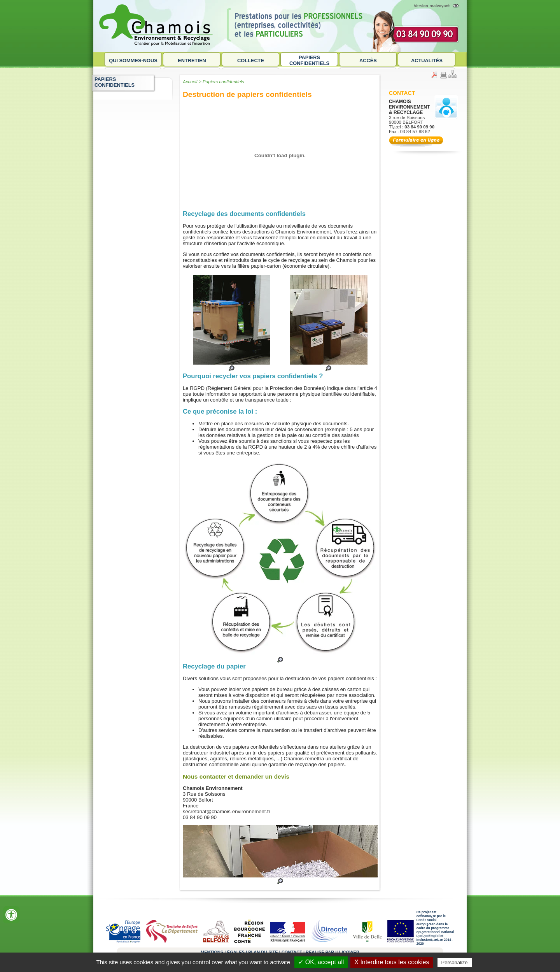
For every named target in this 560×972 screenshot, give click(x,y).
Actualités (427, 61)
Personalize (455, 962)
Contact (402, 93)
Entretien (192, 61)
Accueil (190, 82)
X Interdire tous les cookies (392, 962)
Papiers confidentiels (309, 60)
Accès (368, 61)
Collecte (251, 61)
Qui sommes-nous (133, 61)
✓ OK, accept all (321, 962)
